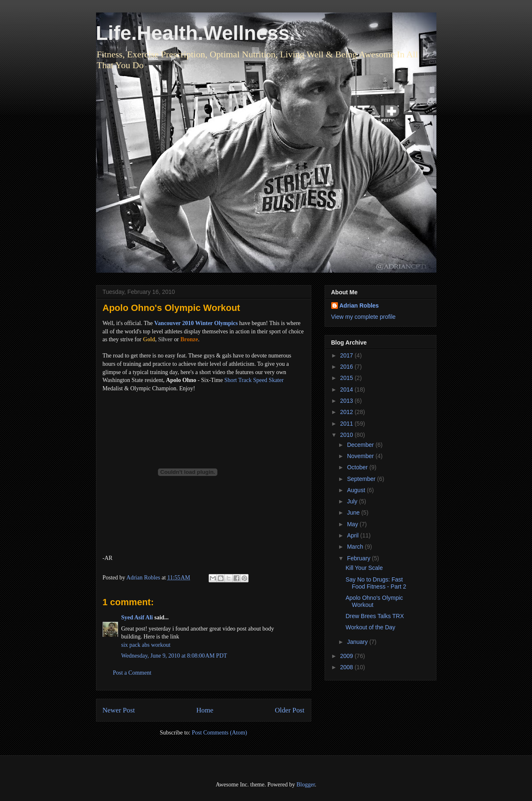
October (358, 467)
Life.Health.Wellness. (196, 33)
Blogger (305, 785)
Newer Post (119, 710)
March (356, 547)
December (361, 445)
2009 (347, 656)
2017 (347, 355)
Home (205, 710)
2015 (347, 378)
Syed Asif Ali (137, 617)
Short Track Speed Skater (254, 380)
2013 (347, 401)
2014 (347, 389)
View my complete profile (363, 317)
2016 (347, 367)
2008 (347, 667)
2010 (347, 435)
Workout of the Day (370, 627)
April (354, 535)
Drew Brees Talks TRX (374, 616)
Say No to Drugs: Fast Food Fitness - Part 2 (376, 583)
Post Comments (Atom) (219, 733)
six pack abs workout (146, 645)
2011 (347, 424)
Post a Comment (132, 673)
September (362, 479)
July (353, 501)
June (354, 513)
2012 (347, 412)
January (358, 642)
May (353, 524)
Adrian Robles (359, 306)
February (360, 558)
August (357, 490)
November (361, 456)
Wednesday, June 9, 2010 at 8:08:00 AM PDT (174, 656)
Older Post (289, 710)
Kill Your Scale (364, 568)
